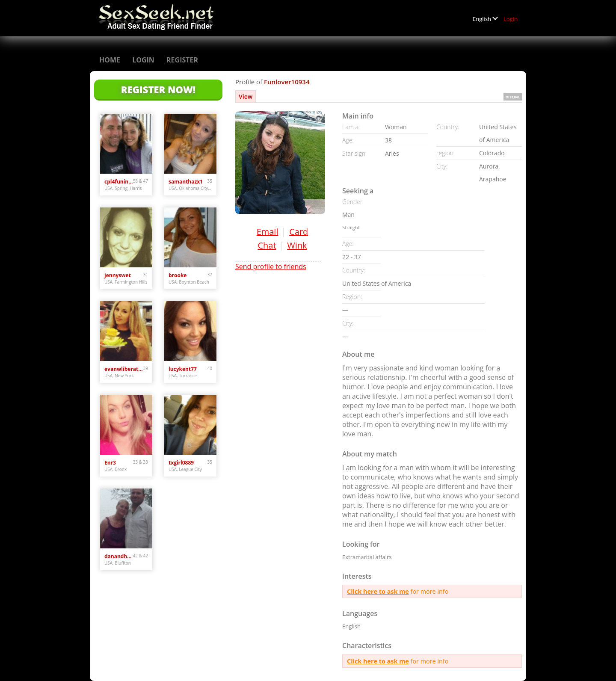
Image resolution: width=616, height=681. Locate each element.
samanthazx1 (186, 182)
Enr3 (110, 463)
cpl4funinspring (119, 182)
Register (182, 60)
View (246, 96)
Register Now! (158, 89)
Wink (297, 245)
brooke (178, 275)
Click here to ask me (378, 591)
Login (511, 19)
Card (299, 232)
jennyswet (118, 275)
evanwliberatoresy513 (124, 369)
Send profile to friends (271, 266)
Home (110, 60)
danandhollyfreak (119, 556)
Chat (267, 245)
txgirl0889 (181, 463)
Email (268, 232)
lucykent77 (183, 369)
